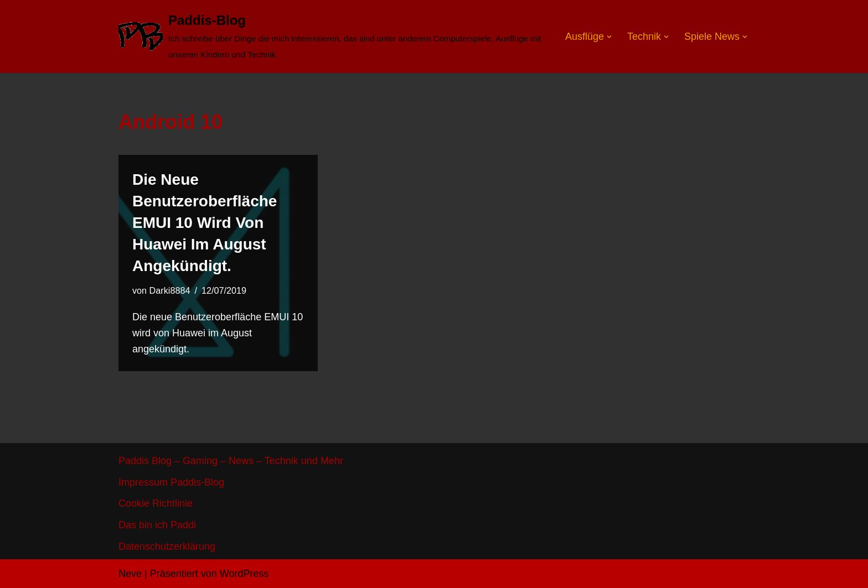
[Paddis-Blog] (332, 37)
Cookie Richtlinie (156, 503)
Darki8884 (170, 290)
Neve (130, 574)
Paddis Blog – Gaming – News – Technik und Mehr (231, 461)
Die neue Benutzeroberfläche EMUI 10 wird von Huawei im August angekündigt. (205, 223)
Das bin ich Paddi (157, 525)
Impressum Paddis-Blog (171, 482)
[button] (609, 36)
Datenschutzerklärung (167, 547)
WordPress (244, 574)
